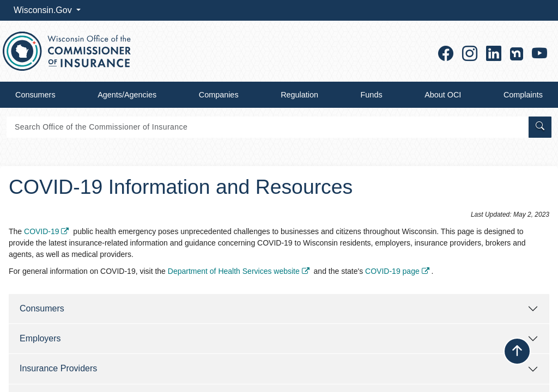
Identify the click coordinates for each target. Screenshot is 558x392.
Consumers (35, 95)
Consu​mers (42, 308)
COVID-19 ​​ (47, 231)
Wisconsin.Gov (44, 10)
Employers (40, 338)
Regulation (299, 95)
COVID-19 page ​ (398, 271)
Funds (372, 95)
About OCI (443, 95)
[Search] (267, 127)
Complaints (523, 95)
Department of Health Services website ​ (240, 271)
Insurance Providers (58, 368)
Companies (219, 95)
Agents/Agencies (127, 95)
